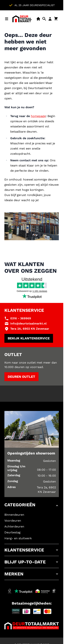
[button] (32, 506)
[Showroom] (38, 19)
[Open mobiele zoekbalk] (44, 19)
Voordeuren (13, 521)
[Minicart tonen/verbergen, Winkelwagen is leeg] (56, 19)
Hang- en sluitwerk (18, 538)
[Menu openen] (7, 19)
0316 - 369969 (21, 318)
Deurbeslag (12, 532)
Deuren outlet (21, 377)
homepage (38, 116)
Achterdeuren (14, 526)
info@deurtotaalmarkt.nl (28, 323)
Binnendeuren (14, 515)
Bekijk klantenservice (29, 338)
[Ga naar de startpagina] (22, 19)
